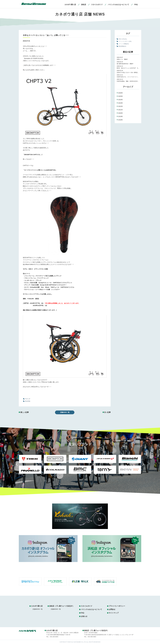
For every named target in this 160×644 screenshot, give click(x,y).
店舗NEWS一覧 (65, 412)
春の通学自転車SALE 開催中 (125, 64)
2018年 (120, 120)
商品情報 (122, 46)
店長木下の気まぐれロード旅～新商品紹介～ (128, 72)
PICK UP (123, 39)
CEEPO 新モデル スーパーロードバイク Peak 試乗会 (128, 77)
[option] (30, 466)
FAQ (82, 613)
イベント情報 (124, 44)
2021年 (120, 110)
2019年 (120, 116)
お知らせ (84, 616)
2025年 (120, 96)
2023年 (120, 103)
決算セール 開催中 (122, 59)
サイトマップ (114, 613)
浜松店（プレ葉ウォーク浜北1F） (62, 606)
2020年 (120, 113)
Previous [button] (18, 465)
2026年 (120, 93)
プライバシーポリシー (117, 606)
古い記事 (107, 412)
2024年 (120, 100)
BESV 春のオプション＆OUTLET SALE (128, 68)
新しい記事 (25, 412)
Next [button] (142, 465)
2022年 (120, 106)
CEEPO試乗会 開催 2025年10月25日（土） (128, 81)
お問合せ (112, 609)
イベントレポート (125, 41)
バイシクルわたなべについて (91, 609)
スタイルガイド (87, 606)
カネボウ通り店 (37, 606)
